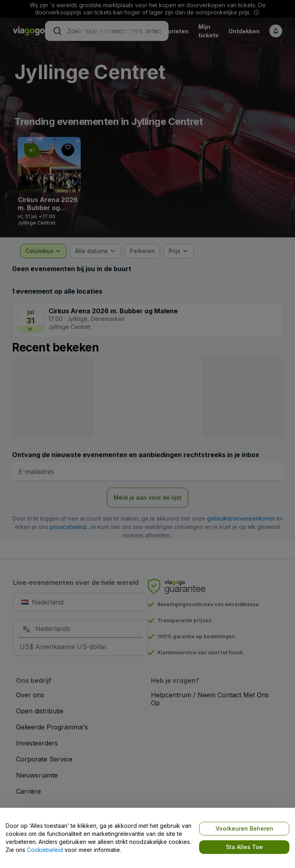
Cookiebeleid (45, 850)
